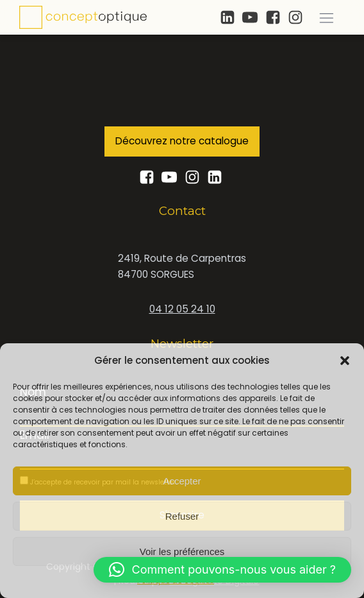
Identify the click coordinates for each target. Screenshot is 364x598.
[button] (345, 361)
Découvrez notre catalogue (182, 141)
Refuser (182, 516)
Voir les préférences (182, 551)
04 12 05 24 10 (182, 309)
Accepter (182, 481)
